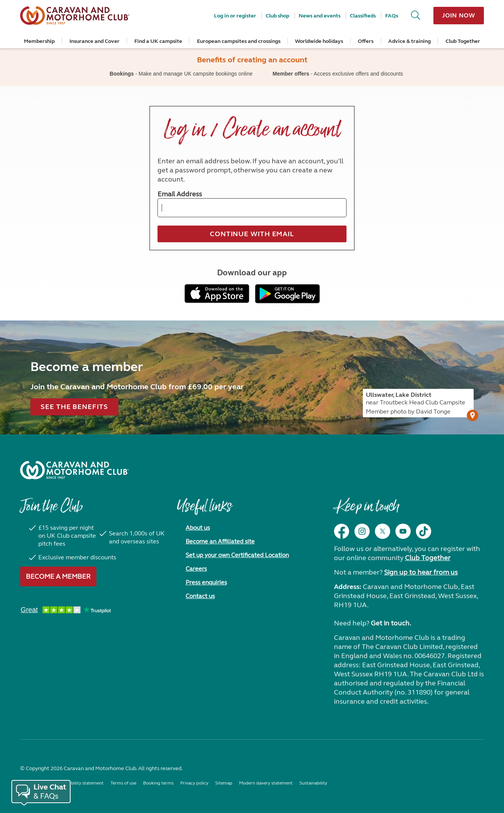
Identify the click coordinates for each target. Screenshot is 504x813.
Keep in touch (366, 510)
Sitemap (224, 783)
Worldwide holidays (319, 41)
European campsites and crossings (239, 41)
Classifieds (363, 16)
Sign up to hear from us (421, 572)
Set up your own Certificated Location (237, 555)
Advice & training (409, 41)
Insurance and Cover (94, 41)
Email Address (180, 194)
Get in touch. (391, 623)
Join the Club (51, 510)
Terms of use (123, 783)
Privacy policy (194, 783)
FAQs (392, 16)
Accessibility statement (80, 783)
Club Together (463, 41)
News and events (320, 16)
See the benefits (74, 407)
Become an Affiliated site (220, 541)
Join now (459, 15)
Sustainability (313, 783)
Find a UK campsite (158, 41)
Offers (366, 41)
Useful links (204, 510)
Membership (39, 41)
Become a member (58, 576)
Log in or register (235, 16)
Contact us (200, 596)
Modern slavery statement (266, 783)
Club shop (277, 16)
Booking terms (158, 783)
